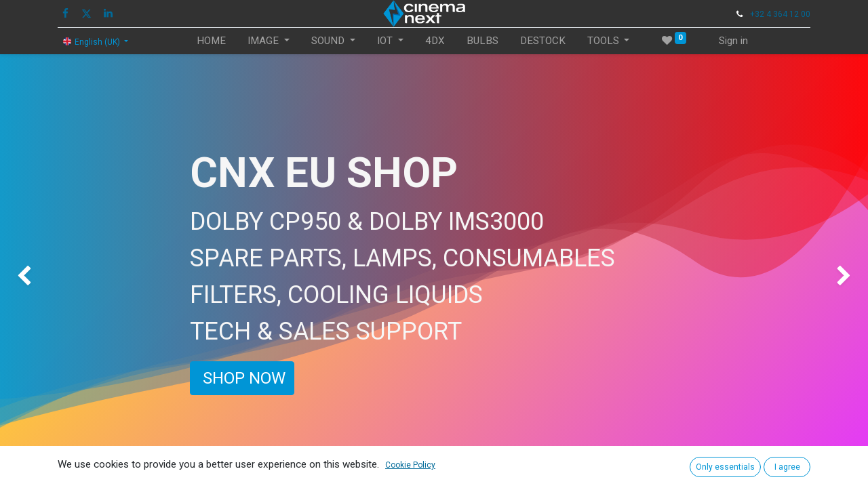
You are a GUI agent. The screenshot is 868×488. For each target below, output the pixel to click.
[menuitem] (211, 41)
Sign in (733, 41)
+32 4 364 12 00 (780, 14)
